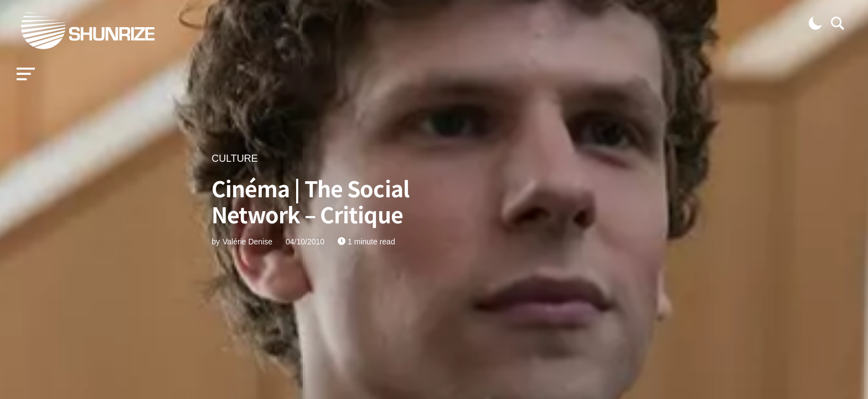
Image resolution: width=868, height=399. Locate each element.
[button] (26, 74)
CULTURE (235, 158)
